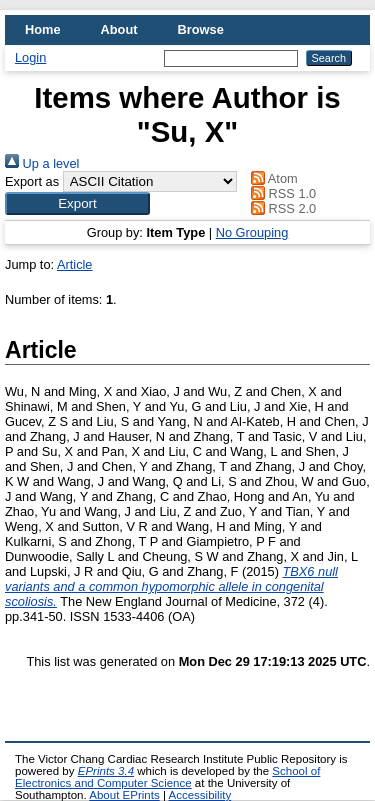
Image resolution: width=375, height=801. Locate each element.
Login (30, 57)
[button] (77, 203)
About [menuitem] (119, 29)
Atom (271, 178)
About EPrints (124, 795)
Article (75, 264)
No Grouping (252, 232)
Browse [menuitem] (201, 29)
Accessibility (199, 795)
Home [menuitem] (43, 29)
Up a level (42, 163)
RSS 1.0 (281, 193)
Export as (32, 181)
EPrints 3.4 (106, 771)
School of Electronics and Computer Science (167, 777)
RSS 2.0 (281, 208)
